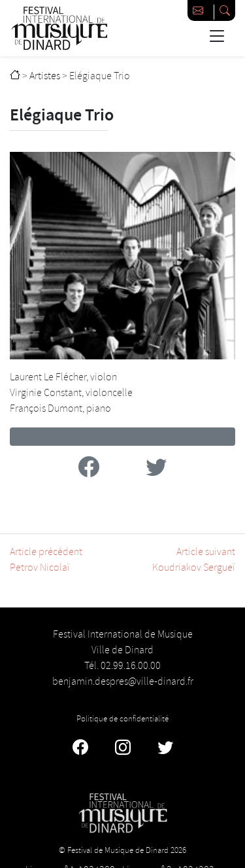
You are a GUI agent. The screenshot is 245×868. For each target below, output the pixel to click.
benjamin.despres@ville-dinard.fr (123, 682)
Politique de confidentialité (122, 719)
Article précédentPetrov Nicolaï (46, 560)
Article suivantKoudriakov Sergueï (194, 560)
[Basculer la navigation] (216, 36)
